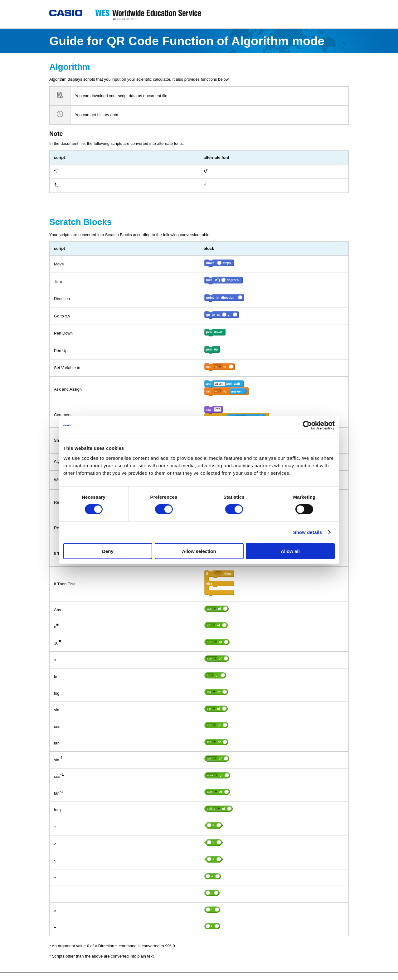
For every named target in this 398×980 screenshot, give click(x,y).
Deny (108, 551)
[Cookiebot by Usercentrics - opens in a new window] (307, 426)
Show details (308, 532)
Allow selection (199, 551)
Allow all (290, 551)
